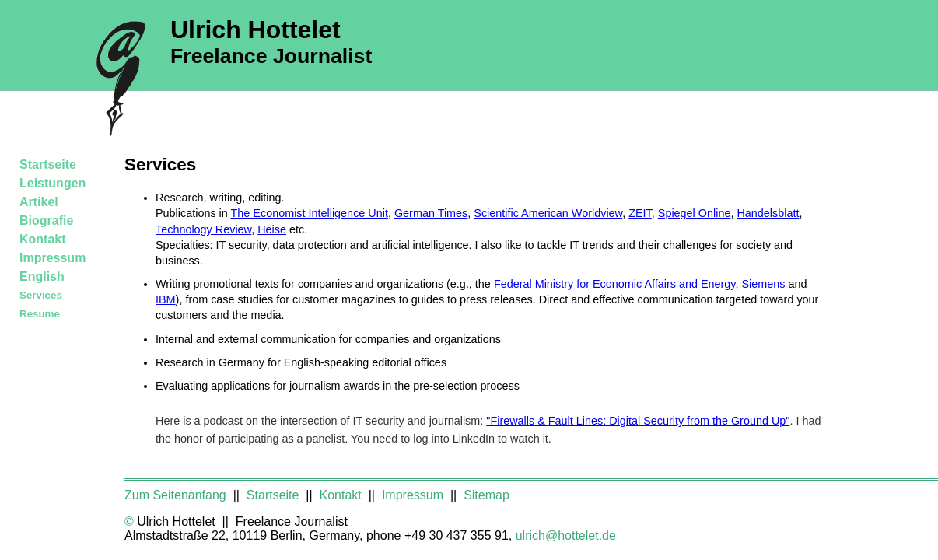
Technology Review (203, 229)
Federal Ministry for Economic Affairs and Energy (615, 284)
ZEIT (640, 213)
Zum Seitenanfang (177, 495)
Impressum (52, 258)
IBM (166, 299)
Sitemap (486, 495)
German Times (431, 213)
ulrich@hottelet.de (566, 535)
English (42, 276)
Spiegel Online (695, 213)
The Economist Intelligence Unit (310, 213)
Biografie (46, 220)
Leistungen (52, 183)
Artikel (39, 202)
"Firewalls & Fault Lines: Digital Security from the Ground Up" (638, 421)
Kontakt (43, 239)
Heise (272, 229)
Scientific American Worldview (548, 213)
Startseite (48, 164)
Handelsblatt (768, 213)
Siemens (763, 284)
